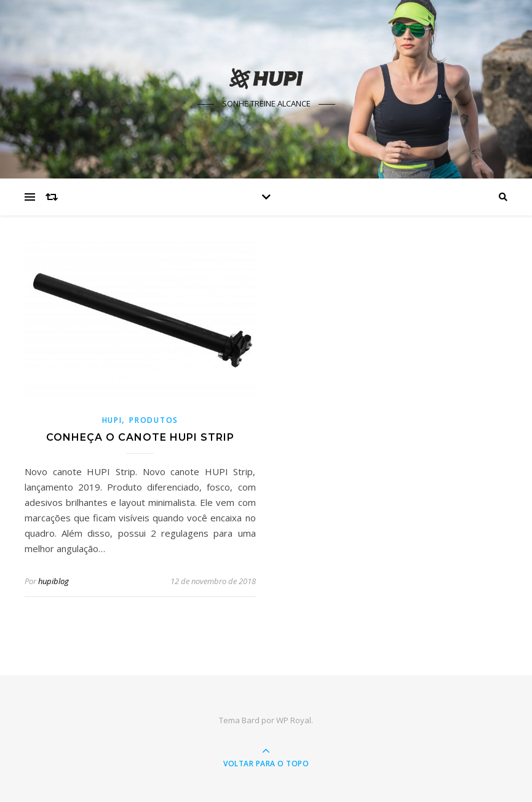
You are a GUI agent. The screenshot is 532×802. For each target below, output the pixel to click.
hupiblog (54, 581)
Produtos (154, 420)
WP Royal (294, 720)
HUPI (112, 420)
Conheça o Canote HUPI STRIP (140, 437)
